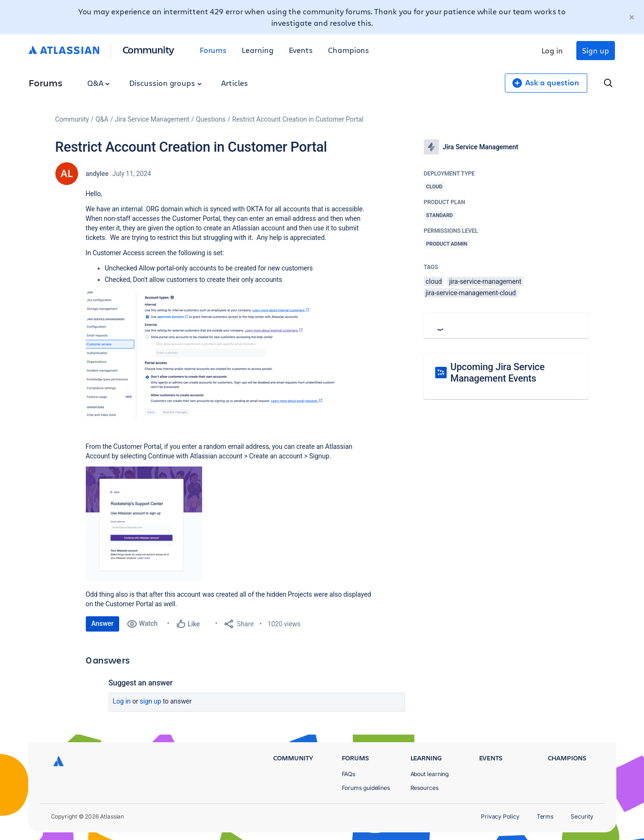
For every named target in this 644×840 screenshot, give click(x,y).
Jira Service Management (152, 119)
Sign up (595, 50)
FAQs (349, 774)
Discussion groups (165, 83)
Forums (213, 50)
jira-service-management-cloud (471, 293)
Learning (257, 50)
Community (148, 49)
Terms (545, 816)
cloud (434, 281)
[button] (210, 354)
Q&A (99, 83)
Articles (235, 83)
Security (582, 816)
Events (301, 50)
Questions (211, 119)
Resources (424, 788)
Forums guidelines (366, 788)
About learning (430, 774)
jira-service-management (485, 281)
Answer (103, 623)
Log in (552, 50)
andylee (97, 174)
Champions (348, 50)
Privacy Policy (500, 816)
